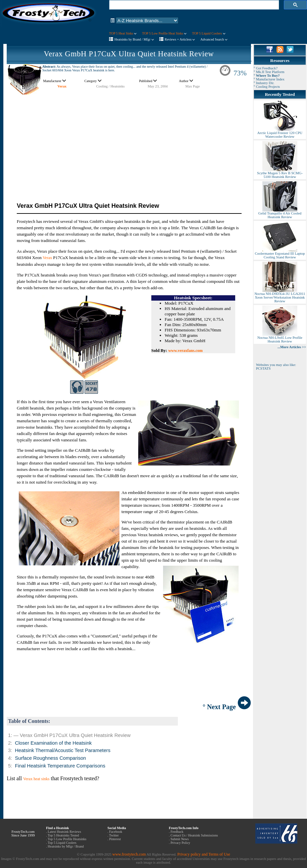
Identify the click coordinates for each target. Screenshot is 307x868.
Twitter (114, 835)
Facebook (116, 832)
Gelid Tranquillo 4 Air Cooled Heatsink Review (280, 214)
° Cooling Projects (267, 87)
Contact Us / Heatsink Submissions (194, 835)
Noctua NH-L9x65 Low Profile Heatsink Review (280, 338)
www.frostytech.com (129, 854)
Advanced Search (214, 39)
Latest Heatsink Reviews (64, 832)
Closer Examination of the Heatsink (53, 743)
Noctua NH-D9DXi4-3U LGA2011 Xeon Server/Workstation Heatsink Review (280, 296)
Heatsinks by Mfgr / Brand (66, 846)
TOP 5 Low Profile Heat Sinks (164, 33)
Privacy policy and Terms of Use (203, 854)
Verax (62, 86)
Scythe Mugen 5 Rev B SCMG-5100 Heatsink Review (280, 173)
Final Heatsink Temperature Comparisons (60, 766)
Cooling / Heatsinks (111, 86)
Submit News (180, 839)
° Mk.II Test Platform (269, 72)
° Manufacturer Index (269, 79)
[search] (193, 5)
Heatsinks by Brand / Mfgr (134, 39)
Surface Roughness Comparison (50, 758)
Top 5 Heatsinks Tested (63, 835)
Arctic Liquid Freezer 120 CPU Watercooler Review (280, 133)
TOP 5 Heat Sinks (123, 33)
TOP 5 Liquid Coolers (209, 33)
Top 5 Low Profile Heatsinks (67, 839)
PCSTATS (263, 368)
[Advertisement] (129, 142)
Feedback (177, 832)
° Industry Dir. (264, 83)
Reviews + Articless (180, 39)
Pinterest (115, 839)
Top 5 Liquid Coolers (62, 843)
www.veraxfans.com (185, 351)
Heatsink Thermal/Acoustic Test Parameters (63, 750)
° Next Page (227, 707)
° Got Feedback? (266, 68)
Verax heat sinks (36, 779)
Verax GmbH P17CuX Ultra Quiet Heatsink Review (129, 54)
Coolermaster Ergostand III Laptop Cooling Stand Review (280, 254)
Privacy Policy (180, 843)
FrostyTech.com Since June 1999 (23, 833)
